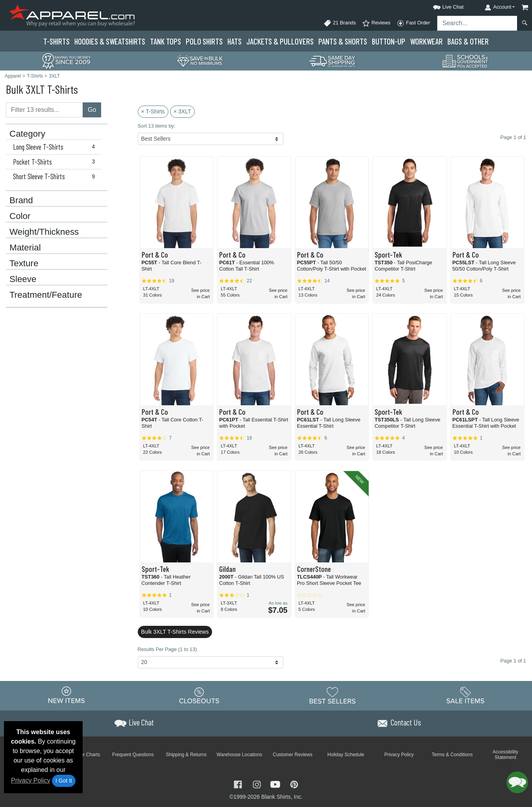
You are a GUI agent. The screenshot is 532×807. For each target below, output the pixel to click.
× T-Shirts (153, 111)
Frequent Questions (133, 755)
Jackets (280, 41)
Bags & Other (468, 41)
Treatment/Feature (46, 295)
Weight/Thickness (44, 232)
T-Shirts (56, 41)
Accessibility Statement (505, 755)
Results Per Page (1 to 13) (167, 649)
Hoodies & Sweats (110, 41)
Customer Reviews (293, 755)
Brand (21, 200)
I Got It (64, 781)
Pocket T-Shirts (56, 162)
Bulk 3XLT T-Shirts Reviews (175, 632)
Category (27, 134)
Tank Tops (165, 41)
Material (25, 248)
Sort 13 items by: (157, 126)
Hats (235, 41)
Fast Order (413, 23)
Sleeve (23, 279)
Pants (343, 41)
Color (20, 216)
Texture (24, 263)
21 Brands (340, 23)
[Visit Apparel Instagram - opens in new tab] (258, 784)
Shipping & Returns (186, 755)
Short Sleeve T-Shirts (56, 176)
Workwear (426, 41)
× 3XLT (182, 111)
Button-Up (389, 41)
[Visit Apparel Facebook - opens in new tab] (239, 784)
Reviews (376, 23)
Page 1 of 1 (513, 661)
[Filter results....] (44, 110)
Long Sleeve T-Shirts (56, 147)
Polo (204, 41)
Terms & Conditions (452, 755)
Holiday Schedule (346, 755)
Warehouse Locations (240, 755)
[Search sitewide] (477, 23)
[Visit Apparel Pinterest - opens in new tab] (294, 784)
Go (92, 110)
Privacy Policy (31, 780)
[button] (441, 6)
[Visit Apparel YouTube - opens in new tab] (276, 784)
